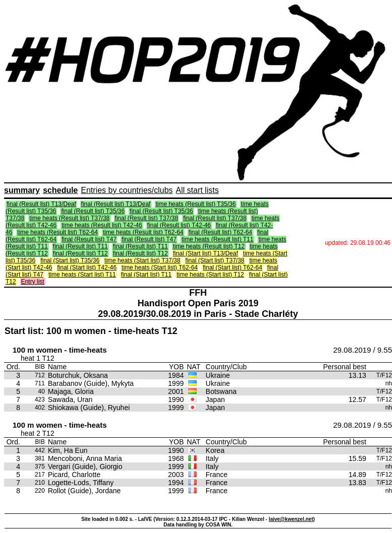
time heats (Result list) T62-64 (57, 232)
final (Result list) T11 (80, 246)
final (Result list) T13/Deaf (41, 204)
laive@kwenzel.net (291, 519)
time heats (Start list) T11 (82, 275)
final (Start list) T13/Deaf (205, 253)
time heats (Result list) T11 (217, 239)
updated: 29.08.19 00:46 (358, 243)
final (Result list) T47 (89, 239)
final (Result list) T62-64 (220, 232)
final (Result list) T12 (80, 253)
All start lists (197, 190)
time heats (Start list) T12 (210, 275)
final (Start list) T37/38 (215, 260)
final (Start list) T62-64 (232, 268)
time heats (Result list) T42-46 (102, 225)
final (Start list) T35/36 (70, 260)
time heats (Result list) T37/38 (69, 218)
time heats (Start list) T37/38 (142, 260)
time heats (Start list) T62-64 (159, 268)
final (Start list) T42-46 (87, 268)
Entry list (33, 282)
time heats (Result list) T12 (209, 246)
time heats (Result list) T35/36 (196, 204)
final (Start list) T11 (146, 275)
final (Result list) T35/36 (93, 211)
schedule (60, 190)
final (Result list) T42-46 (179, 225)
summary (22, 190)
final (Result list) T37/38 (147, 218)
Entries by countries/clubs (127, 190)
